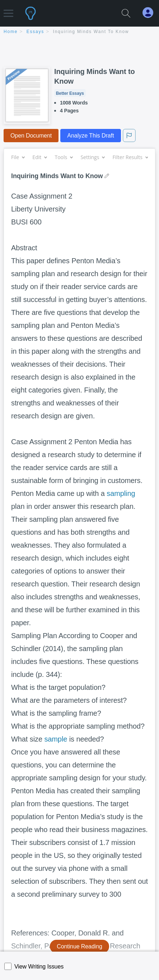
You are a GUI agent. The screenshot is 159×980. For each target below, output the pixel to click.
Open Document (31, 136)
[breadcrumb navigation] (79, 32)
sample (56, 739)
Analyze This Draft (90, 136)
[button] (8, 10)
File (18, 157)
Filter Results (130, 157)
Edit (39, 157)
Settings (92, 157)
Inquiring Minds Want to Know (91, 32)
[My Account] (151, 13)
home (11, 32)
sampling (121, 493)
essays (35, 32)
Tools (64, 157)
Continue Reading (79, 946)
